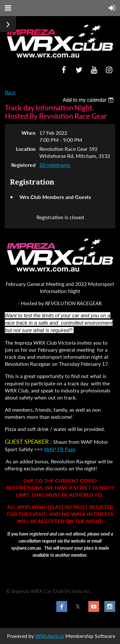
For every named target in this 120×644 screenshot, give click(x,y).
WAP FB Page (60, 449)
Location (26, 149)
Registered (23, 165)
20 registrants (55, 165)
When (28, 133)
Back (10, 92)
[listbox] (89, 100)
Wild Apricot (50, 636)
